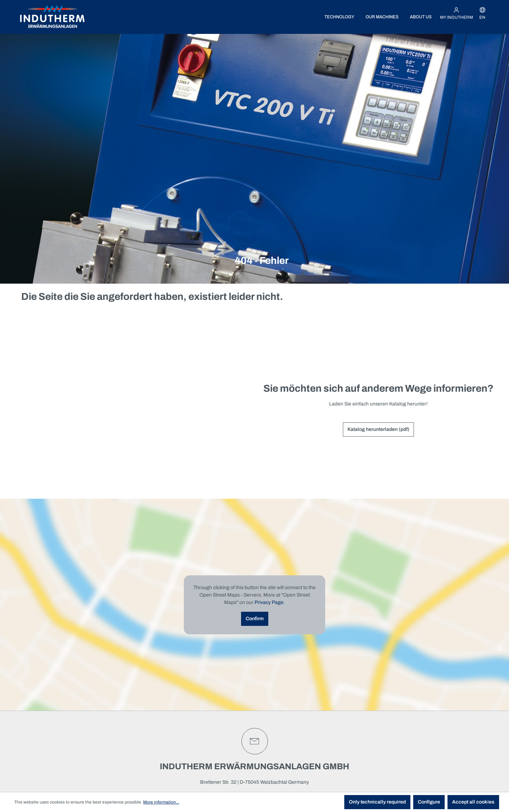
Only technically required (377, 802)
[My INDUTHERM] (457, 13)
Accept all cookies (473, 802)
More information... (161, 802)
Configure (429, 802)
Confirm (255, 619)
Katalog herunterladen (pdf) (378, 429)
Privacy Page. (270, 602)
